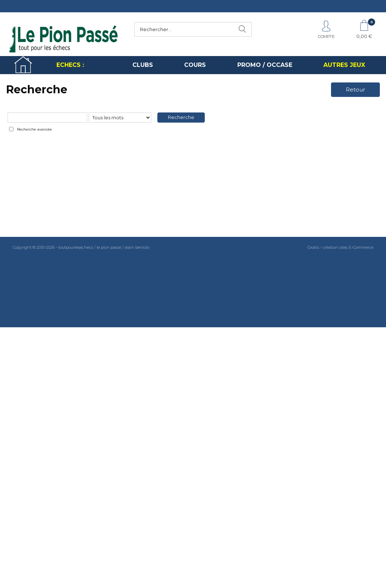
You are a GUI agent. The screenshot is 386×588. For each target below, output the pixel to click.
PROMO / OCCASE (265, 65)
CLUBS (143, 65)
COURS (195, 65)
